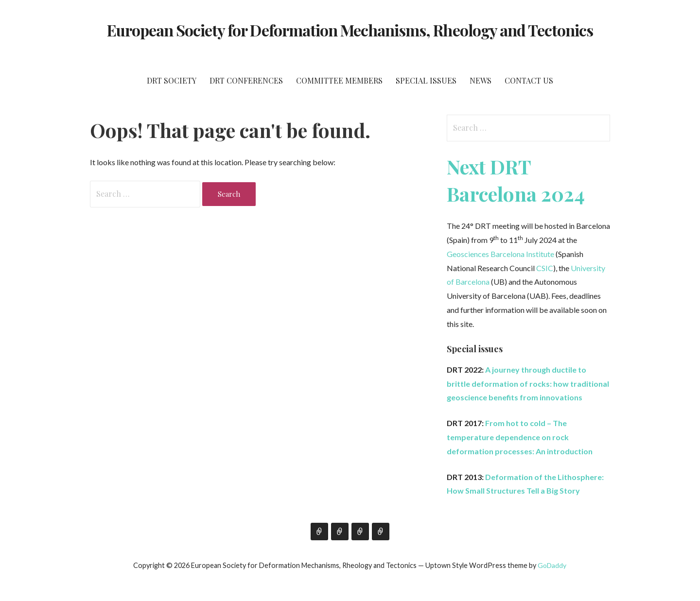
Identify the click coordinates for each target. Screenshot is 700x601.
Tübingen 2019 (360, 532)
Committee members (339, 80)
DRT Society (172, 80)
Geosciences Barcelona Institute (500, 254)
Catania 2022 (381, 532)
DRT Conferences (246, 80)
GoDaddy (552, 565)
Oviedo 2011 (319, 532)
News (481, 80)
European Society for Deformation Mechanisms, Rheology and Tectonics (350, 30)
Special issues (426, 80)
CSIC (545, 268)
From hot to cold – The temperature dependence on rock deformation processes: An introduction (520, 437)
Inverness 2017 (340, 532)
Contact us (529, 80)
